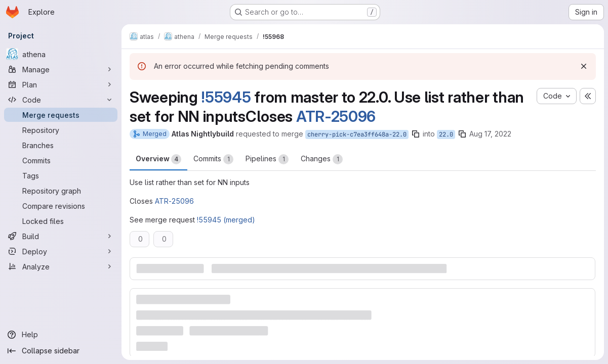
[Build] (61, 236)
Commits (213, 159)
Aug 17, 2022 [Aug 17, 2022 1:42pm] (490, 134)
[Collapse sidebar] (61, 351)
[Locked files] (61, 221)
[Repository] (61, 130)
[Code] (61, 100)
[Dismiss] (584, 66)
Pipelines (267, 159)
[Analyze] (61, 266)
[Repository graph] (61, 191)
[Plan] (61, 84)
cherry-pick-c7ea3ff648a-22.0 (357, 134)
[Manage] (61, 69)
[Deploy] (61, 251)
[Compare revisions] (61, 206)
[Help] (61, 335)
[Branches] (61, 145)
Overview (158, 159)
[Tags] (61, 175)
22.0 (446, 134)
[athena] (61, 54)
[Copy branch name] (416, 134)
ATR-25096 (336, 116)
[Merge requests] (61, 115)
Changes (322, 159)
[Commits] (61, 160)
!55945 (226, 97)
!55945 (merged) (226, 220)
